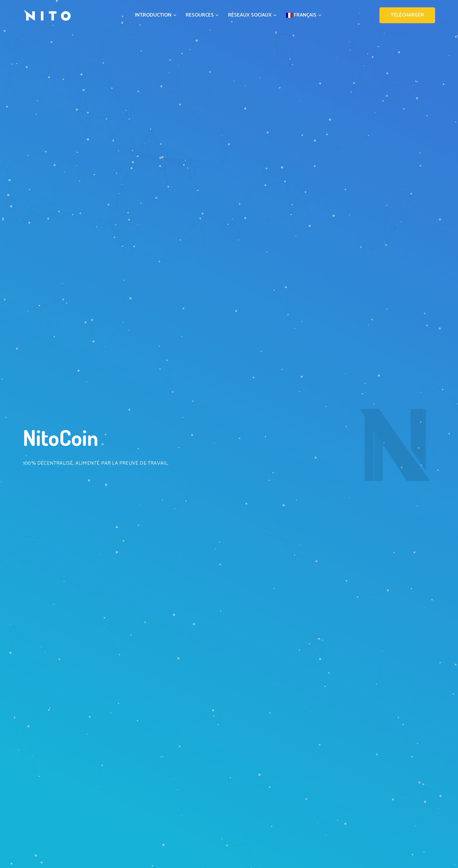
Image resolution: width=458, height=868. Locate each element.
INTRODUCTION (156, 15)
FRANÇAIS (304, 15)
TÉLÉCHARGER (407, 15)
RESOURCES (202, 15)
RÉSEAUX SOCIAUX (252, 15)
